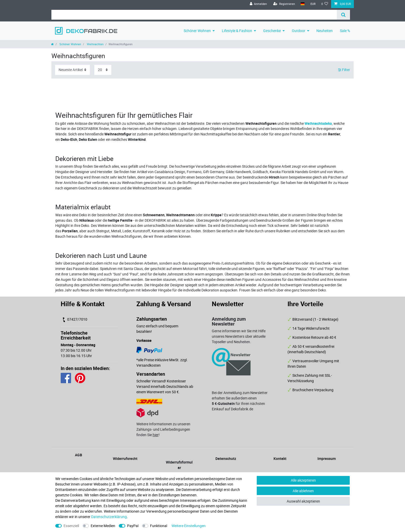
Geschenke (272, 31)
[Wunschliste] (325, 4)
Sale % (345, 31)
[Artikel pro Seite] (103, 70)
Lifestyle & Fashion (237, 31)
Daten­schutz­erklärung (109, 517)
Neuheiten (325, 31)
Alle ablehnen (303, 491)
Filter (344, 70)
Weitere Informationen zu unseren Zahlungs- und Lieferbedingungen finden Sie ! (163, 429)
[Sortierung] (72, 70)
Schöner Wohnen (197, 31)
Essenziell (71, 526)
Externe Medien (103, 526)
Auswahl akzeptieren (303, 501)
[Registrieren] (284, 4)
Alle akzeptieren (303, 480)
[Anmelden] (258, 4)
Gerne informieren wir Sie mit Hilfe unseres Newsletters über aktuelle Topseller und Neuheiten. (239, 336)
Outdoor (299, 31)
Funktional (159, 526)
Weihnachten (95, 44)
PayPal (133, 526)
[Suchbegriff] (194, 15)
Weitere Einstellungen (189, 526)
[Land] (303, 4)
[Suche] (343, 15)
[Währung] (313, 4)
